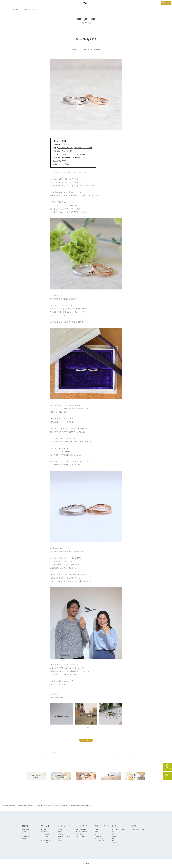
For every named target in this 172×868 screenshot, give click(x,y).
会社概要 (24, 832)
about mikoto (37, 776)
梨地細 (82, 154)
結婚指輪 (60, 832)
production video (86, 776)
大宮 (113, 838)
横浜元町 (114, 836)
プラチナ (97, 832)
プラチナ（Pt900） (65, 148)
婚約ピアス (61, 841)
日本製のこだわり (46, 832)
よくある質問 (45, 843)
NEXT (49, 752)
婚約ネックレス (62, 834)
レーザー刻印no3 (65, 164)
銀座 (113, 832)
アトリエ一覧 (115, 845)
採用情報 (24, 838)
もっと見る (86, 727)
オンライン (115, 843)
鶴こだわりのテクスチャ (82, 832)
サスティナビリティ (46, 841)
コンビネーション (99, 841)
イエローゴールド (99, 834)
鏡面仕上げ (67, 154)
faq (135, 776)
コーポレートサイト (27, 830)
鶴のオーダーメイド (81, 830)
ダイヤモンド (98, 830)
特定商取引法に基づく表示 (28, 836)
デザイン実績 (45, 836)
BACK (123, 752)
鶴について (44, 830)
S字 (71, 151)
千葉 (113, 841)
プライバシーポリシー (27, 834)
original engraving (61, 776)
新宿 (113, 834)
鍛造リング (61, 838)
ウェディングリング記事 (138, 830)
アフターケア (45, 838)
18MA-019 (65, 144)
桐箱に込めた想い (46, 834)
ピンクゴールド (99, 836)
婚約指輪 (60, 830)
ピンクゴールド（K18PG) (84, 148)
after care (111, 776)
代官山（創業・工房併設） (119, 830)
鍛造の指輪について (81, 834)
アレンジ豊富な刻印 (81, 836)
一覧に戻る (86, 740)
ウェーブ (65, 151)
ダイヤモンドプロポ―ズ (64, 836)
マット (76, 154)
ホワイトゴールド (99, 838)
